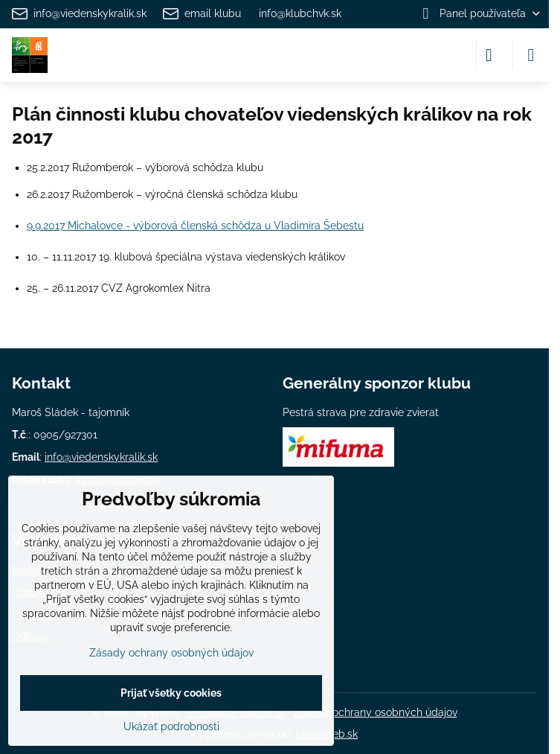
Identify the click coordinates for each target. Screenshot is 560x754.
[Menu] (531, 55)
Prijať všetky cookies (171, 693)
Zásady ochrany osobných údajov (375, 712)
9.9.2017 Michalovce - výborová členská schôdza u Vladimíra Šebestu (195, 226)
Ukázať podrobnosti (171, 726)
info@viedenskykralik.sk (101, 457)
